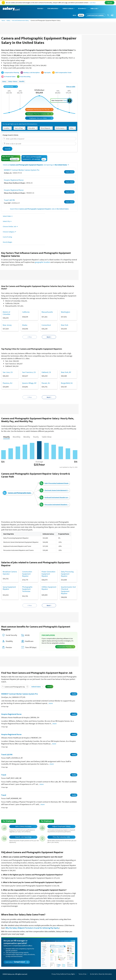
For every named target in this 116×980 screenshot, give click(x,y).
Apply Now (69, 172)
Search (7, 149)
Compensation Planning (95, 15)
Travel (4, 775)
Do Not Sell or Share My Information (101, 974)
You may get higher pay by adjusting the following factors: (20, 124)
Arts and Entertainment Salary (21, 20)
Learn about (17, 962)
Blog (74, 15)
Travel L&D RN (9, 200)
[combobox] (39, 139)
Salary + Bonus (13, 81)
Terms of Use (82, 974)
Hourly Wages (7, 242)
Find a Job (95, 9)
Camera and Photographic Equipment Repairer (20, 493)
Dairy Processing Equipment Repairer (57, 483)
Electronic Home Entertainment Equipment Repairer (57, 490)
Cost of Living (7, 237)
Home (3, 20)
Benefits (22, 81)
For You (41, 9)
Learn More (93, 3)
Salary (9, 20)
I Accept (110, 3)
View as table (71, 87)
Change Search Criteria (10, 135)
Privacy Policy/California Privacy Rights (63, 974)
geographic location (42, 262)
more (51, 703)
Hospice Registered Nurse (14, 180)
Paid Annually (11, 87)
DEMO (81, 15)
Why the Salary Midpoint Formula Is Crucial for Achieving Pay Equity (32, 928)
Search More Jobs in (39, 209)
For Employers (53, 9)
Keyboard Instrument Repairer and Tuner (57, 497)
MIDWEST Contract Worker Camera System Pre (22, 170)
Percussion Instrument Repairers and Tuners (57, 504)
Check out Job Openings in (36, 165)
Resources (83, 9)
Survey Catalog (69, 9)
